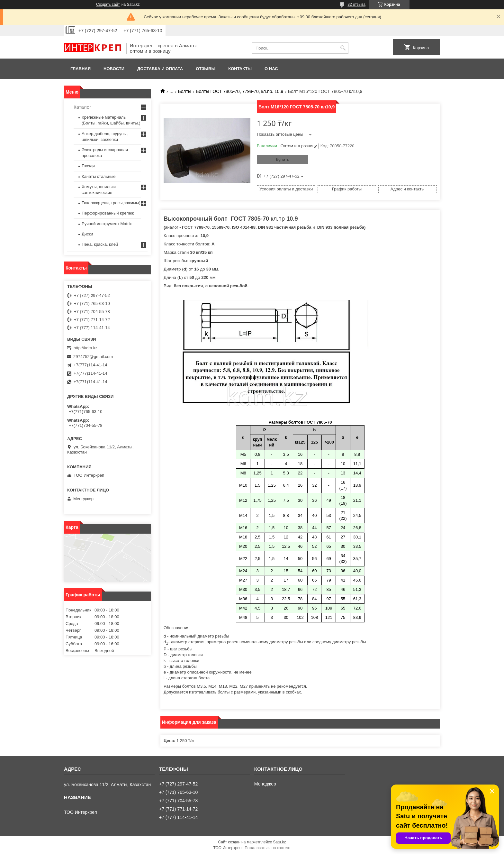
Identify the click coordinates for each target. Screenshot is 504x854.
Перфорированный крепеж (108, 213)
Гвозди (88, 166)
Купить (282, 160)
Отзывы (206, 69)
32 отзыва (356, 5)
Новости (114, 69)
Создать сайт (108, 5)
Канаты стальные (99, 176)
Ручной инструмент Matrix (107, 224)
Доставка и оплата (160, 69)
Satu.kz (279, 842)
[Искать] (343, 48)
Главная (81, 69)
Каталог (82, 107)
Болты (185, 91)
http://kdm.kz (85, 348)
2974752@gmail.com (93, 357)
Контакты (240, 69)
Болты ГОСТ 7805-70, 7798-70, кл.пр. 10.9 (239, 91)
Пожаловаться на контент (268, 848)
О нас (271, 69)
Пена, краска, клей (100, 244)
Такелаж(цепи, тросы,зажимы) (111, 203)
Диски (87, 234)
